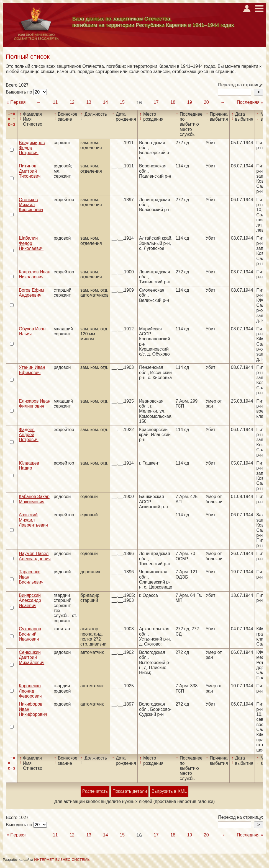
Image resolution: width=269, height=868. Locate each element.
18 (173, 102)
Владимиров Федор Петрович (32, 148)
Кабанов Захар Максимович (34, 499)
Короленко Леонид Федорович (30, 691)
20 (206, 102)
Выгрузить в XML (169, 791)
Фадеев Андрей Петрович (29, 435)
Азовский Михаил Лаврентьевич (33, 520)
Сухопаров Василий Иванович (30, 634)
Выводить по (20, 92)
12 (72, 102)
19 (189, 102)
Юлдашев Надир (29, 466)
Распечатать (95, 791)
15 (122, 102)
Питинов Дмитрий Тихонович (30, 171)
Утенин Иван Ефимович (32, 370)
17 (156, 102)
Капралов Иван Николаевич (35, 274)
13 (89, 102)
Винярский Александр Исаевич (30, 600)
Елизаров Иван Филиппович (34, 404)
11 (55, 102)
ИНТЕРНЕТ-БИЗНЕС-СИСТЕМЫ (62, 860)
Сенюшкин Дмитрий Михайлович (32, 657)
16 (139, 103)
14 (106, 102)
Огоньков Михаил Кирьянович (31, 205)
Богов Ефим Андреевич (31, 293)
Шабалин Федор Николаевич (31, 243)
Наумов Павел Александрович (35, 556)
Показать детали (130, 791)
